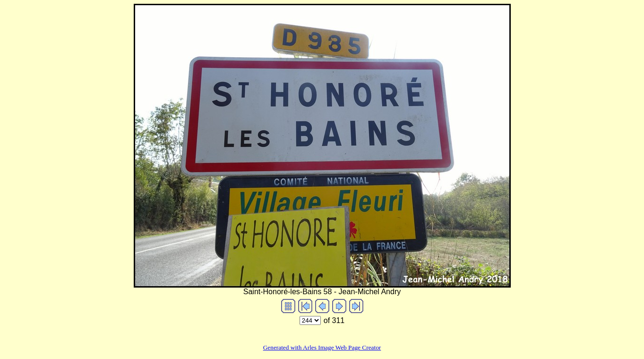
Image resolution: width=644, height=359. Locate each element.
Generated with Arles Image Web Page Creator (322, 347)
